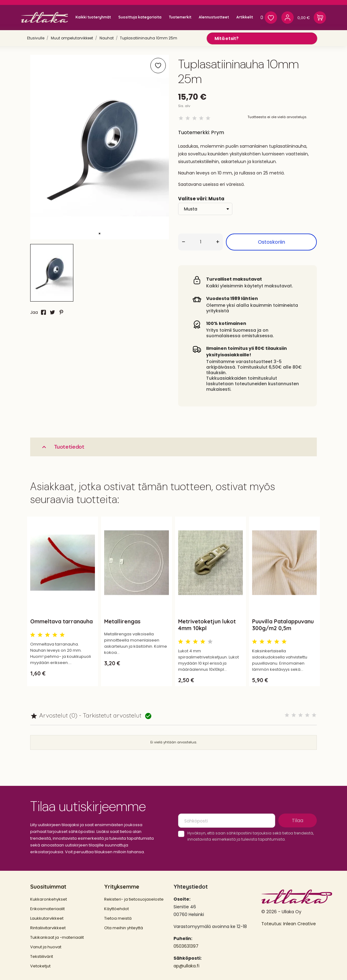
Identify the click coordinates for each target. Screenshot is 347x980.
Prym (218, 132)
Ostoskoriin (271, 242)
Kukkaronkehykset (49, 899)
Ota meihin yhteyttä (124, 928)
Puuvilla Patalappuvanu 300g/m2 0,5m (283, 625)
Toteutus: (272, 924)
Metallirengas (122, 621)
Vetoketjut (40, 966)
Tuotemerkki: (194, 132)
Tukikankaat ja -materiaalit (57, 937)
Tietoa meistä (118, 918)
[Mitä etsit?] (262, 38)
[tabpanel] (100, 147)
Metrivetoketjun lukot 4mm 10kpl (207, 625)
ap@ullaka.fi (186, 966)
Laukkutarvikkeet (47, 918)
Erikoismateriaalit (47, 909)
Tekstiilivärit (42, 956)
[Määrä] (200, 242)
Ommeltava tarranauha (61, 621)
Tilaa (298, 820)
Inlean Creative (300, 924)
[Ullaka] (47, 17)
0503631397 (186, 946)
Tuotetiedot (62, 447)
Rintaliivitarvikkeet (48, 928)
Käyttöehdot (116, 909)
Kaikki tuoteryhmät (93, 17)
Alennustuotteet (214, 17)
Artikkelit (245, 17)
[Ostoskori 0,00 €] (312, 18)
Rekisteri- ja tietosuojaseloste (134, 899)
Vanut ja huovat (46, 947)
